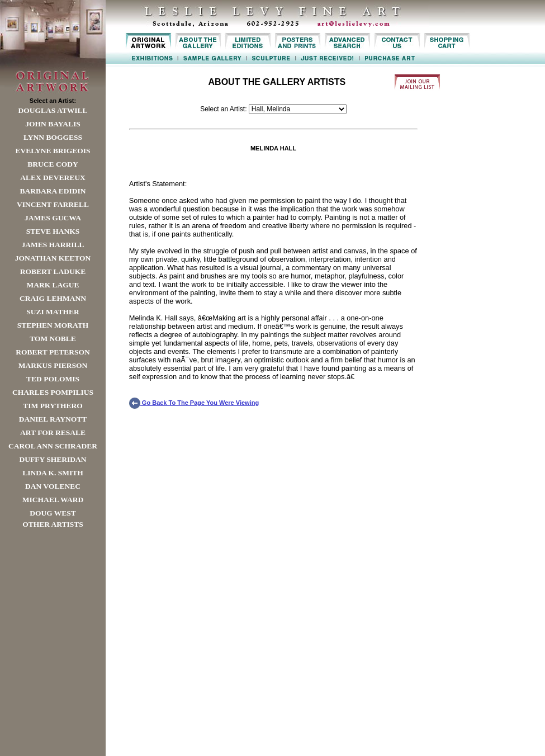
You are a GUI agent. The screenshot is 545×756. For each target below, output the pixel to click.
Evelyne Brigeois (53, 151)
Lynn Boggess (53, 137)
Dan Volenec (53, 486)
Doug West (53, 513)
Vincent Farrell (53, 204)
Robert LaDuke (53, 271)
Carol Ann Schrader (53, 446)
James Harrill (53, 245)
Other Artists (53, 524)
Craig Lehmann (53, 298)
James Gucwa (53, 218)
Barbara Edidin (53, 191)
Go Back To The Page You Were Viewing (194, 403)
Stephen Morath (53, 325)
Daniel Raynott (53, 419)
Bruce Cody (53, 164)
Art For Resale (53, 433)
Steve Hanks (53, 231)
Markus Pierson (53, 365)
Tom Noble (53, 339)
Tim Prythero (53, 406)
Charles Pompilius (53, 392)
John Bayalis (53, 124)
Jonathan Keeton (53, 258)
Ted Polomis (53, 379)
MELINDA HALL (273, 148)
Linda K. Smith (53, 473)
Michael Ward (53, 500)
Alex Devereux (53, 178)
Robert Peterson (53, 352)
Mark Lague (53, 285)
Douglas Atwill (53, 110)
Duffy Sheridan (53, 459)
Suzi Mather (53, 312)
